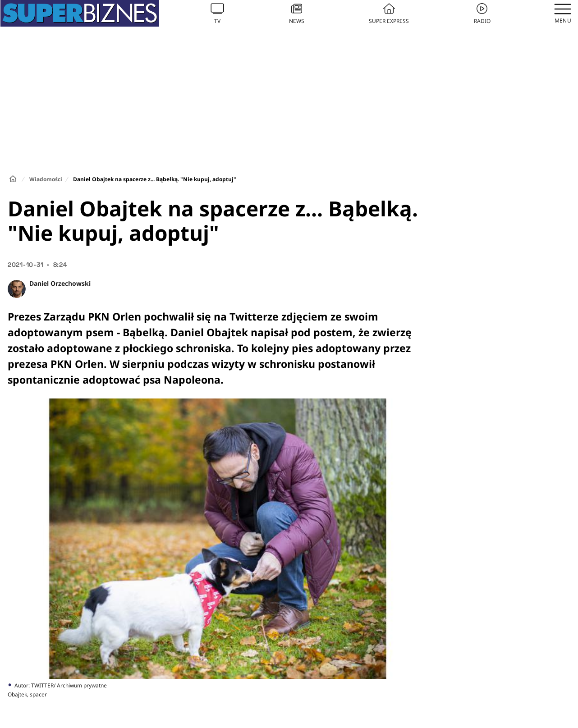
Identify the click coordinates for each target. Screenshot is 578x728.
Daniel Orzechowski (60, 283)
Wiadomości (46, 179)
